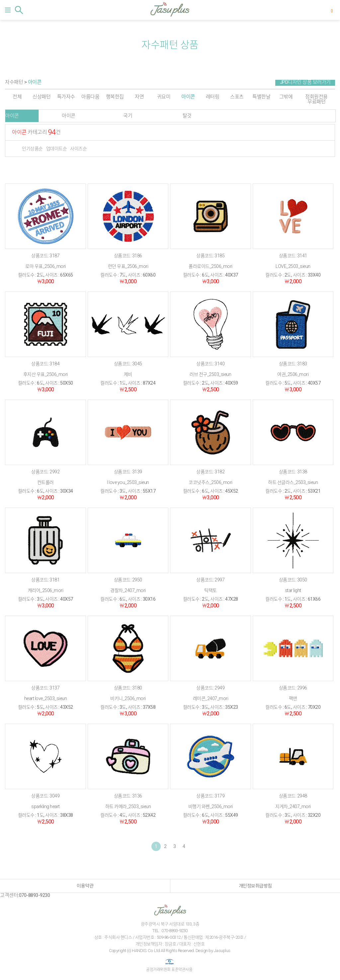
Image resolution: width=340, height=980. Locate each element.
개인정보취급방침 (255, 886)
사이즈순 (78, 149)
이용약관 (85, 886)
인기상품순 (32, 149)
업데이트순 (57, 149)
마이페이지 (321, 10)
